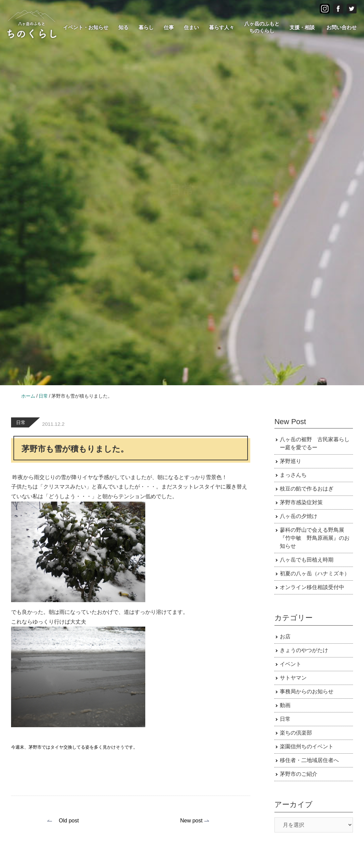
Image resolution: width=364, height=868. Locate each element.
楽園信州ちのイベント (307, 746)
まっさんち (293, 475)
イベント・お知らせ (86, 27)
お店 (285, 636)
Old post (69, 821)
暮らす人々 (222, 27)
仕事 (169, 27)
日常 (21, 422)
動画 (285, 705)
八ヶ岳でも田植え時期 (307, 560)
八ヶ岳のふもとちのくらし (262, 27)
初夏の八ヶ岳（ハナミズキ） (315, 573)
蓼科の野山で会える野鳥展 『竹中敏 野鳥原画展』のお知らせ (315, 538)
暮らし (146, 27)
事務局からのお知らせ (307, 691)
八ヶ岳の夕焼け (299, 516)
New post (191, 821)
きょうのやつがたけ (304, 650)
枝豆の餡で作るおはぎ (307, 489)
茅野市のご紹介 (299, 774)
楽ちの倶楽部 (296, 733)
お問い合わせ (342, 27)
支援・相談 (302, 27)
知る (123, 27)
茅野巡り (291, 461)
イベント (291, 664)
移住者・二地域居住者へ (309, 760)
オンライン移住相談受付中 (312, 587)
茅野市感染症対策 (301, 502)
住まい (191, 27)
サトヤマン (293, 678)
